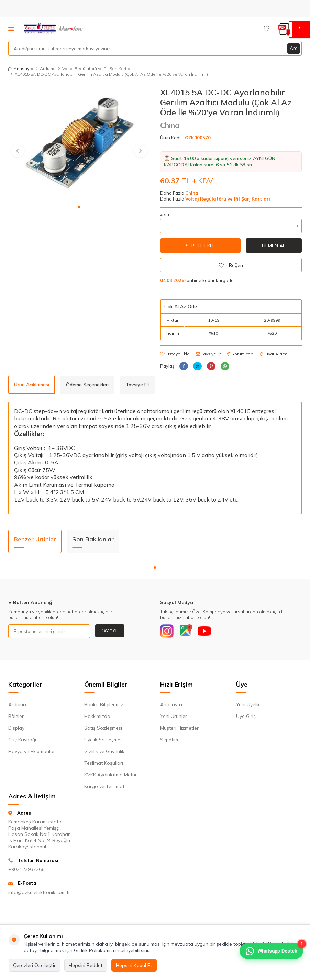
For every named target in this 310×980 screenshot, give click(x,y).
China (170, 125)
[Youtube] (205, 631)
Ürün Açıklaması (32, 385)
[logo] (54, 29)
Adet (165, 215)
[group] (79, 144)
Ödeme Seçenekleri (87, 385)
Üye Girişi (246, 716)
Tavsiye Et (208, 354)
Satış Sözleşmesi (103, 728)
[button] (79, 207)
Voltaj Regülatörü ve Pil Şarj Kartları (97, 69)
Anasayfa (21, 69)
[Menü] (11, 29)
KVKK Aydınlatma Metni (110, 775)
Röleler (16, 716)
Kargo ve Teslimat (104, 786)
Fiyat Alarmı (274, 354)
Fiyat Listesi (299, 29)
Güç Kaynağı (22, 740)
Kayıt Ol (110, 631)
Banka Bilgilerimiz (104, 704)
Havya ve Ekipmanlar (32, 751)
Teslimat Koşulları (104, 763)
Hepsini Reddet (86, 965)
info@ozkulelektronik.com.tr (39, 893)
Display (16, 728)
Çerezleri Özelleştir (34, 965)
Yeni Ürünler (174, 716)
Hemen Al (274, 246)
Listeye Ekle (175, 354)
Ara (294, 48)
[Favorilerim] (267, 29)
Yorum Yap (240, 354)
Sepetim (169, 740)
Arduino (48, 69)
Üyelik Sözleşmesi (104, 740)
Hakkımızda (97, 716)
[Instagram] (167, 631)
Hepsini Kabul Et (134, 965)
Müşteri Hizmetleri (180, 728)
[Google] (186, 631)
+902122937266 (26, 870)
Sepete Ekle (200, 246)
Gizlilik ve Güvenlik (104, 751)
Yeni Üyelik (248, 704)
